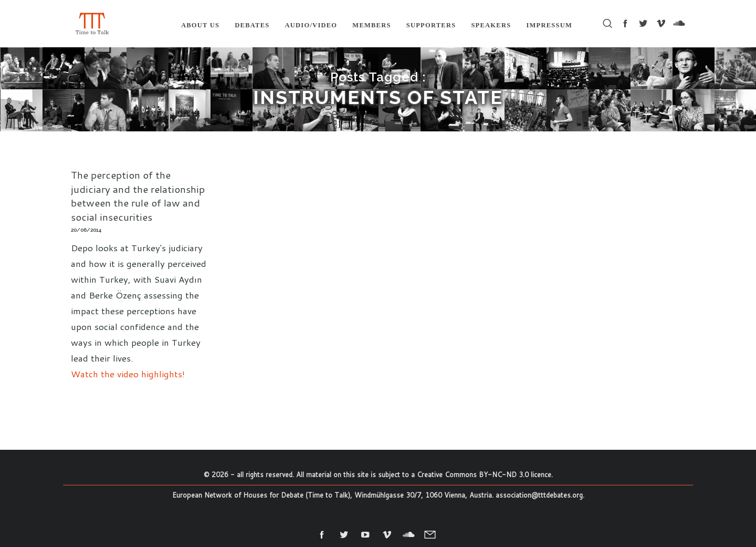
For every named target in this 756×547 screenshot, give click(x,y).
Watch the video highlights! (128, 374)
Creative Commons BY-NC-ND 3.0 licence (484, 474)
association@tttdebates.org (539, 495)
